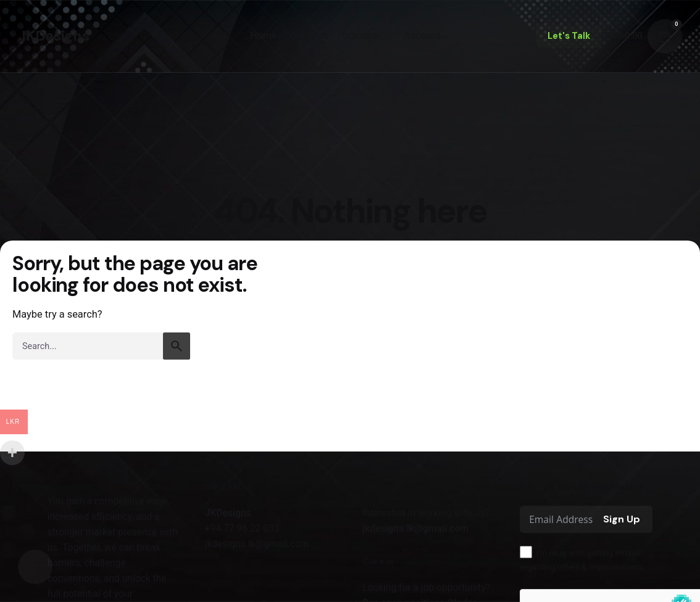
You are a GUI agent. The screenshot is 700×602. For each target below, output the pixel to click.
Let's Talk (569, 36)
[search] (177, 346)
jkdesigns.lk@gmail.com (415, 529)
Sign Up (622, 519)
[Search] (35, 567)
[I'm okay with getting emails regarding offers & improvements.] (526, 552)
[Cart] (665, 36)
